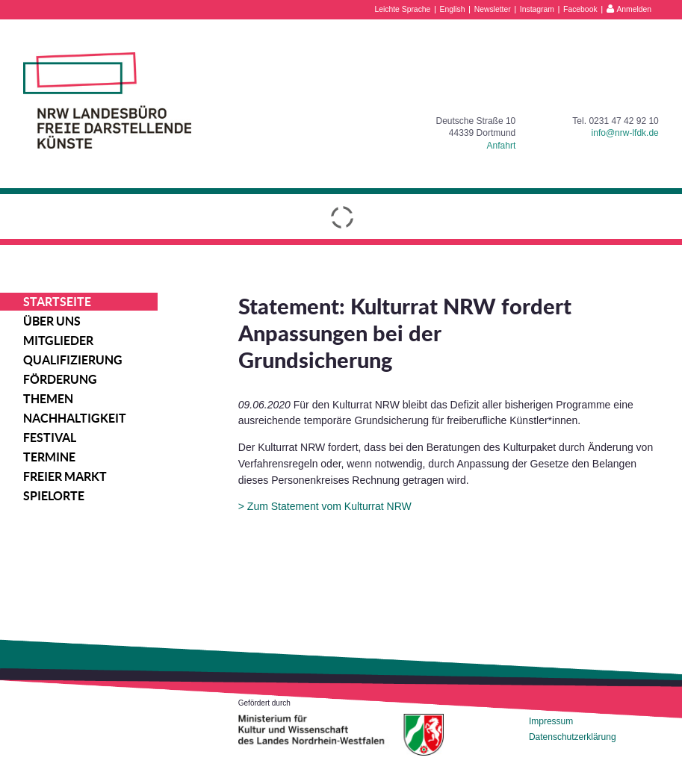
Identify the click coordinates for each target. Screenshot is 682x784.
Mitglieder (58, 340)
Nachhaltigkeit (75, 418)
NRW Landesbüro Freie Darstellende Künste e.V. (107, 100)
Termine (49, 457)
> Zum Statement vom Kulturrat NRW (325, 506)
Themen (48, 399)
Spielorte (54, 496)
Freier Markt (65, 476)
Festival (50, 438)
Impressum (551, 721)
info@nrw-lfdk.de (625, 133)
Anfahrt (502, 146)
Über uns (52, 321)
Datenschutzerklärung (573, 737)
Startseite (57, 302)
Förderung (60, 379)
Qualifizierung (73, 360)
